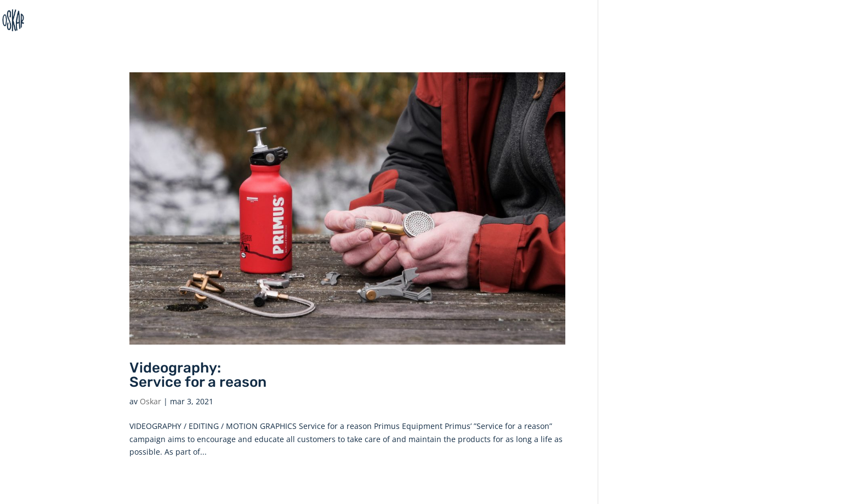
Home (825, 21)
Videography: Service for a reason (198, 375)
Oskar (151, 401)
